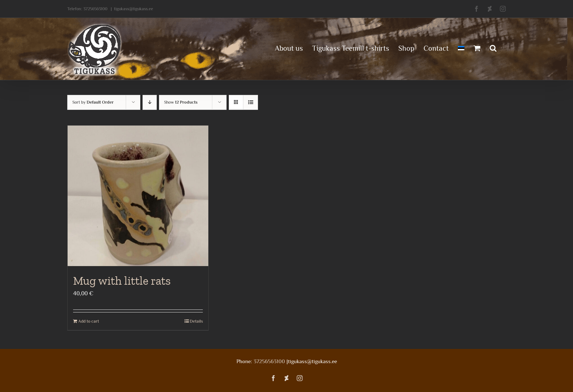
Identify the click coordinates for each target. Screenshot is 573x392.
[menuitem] (461, 47)
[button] (493, 47)
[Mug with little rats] (138, 196)
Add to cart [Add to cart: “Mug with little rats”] (89, 321)
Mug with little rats (122, 281)
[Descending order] (150, 102)
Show (181, 102)
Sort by (93, 102)
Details (196, 321)
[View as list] (251, 102)
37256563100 (95, 9)
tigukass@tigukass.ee (134, 9)
